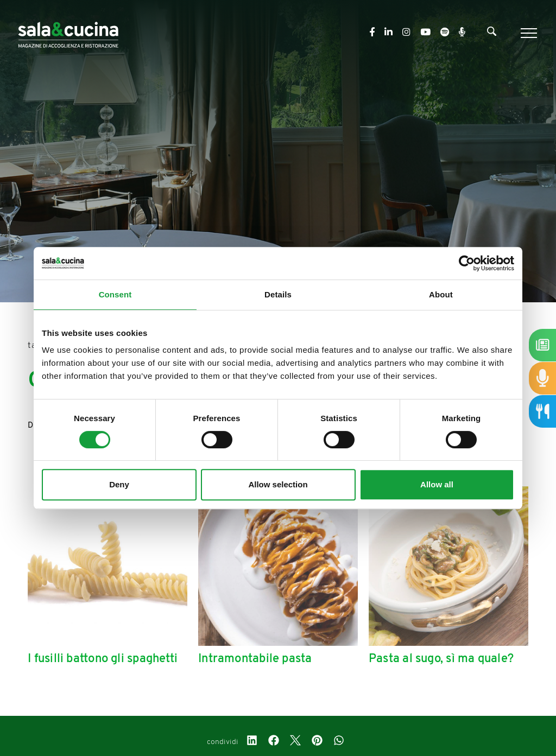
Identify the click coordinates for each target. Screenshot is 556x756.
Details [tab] (278, 294)
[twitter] (295, 742)
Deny (119, 484)
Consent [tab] (115, 294)
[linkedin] (252, 742)
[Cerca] (492, 34)
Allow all (437, 484)
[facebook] (274, 742)
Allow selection (278, 484)
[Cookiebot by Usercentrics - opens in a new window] (467, 263)
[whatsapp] (339, 742)
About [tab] (441, 294)
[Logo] (68, 33)
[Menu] (527, 33)
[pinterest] (317, 742)
